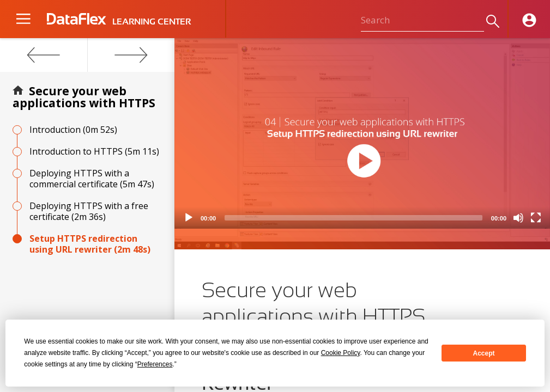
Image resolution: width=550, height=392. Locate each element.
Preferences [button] (155, 364)
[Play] (189, 218)
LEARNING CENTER (152, 22)
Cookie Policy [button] (341, 353)
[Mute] (518, 218)
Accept (484, 353)
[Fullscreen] (536, 218)
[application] (362, 133)
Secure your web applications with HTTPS (84, 97)
